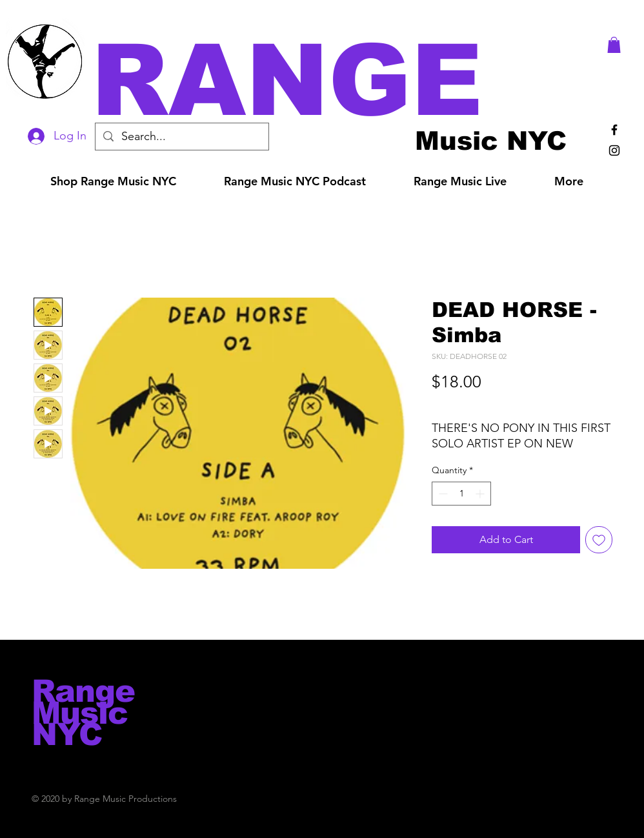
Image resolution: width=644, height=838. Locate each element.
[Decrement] (442, 494)
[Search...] (181, 137)
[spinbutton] (461, 494)
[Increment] (481, 494)
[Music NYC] (491, 140)
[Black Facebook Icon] (614, 130)
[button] (340, 80)
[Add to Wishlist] (599, 540)
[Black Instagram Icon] (614, 150)
